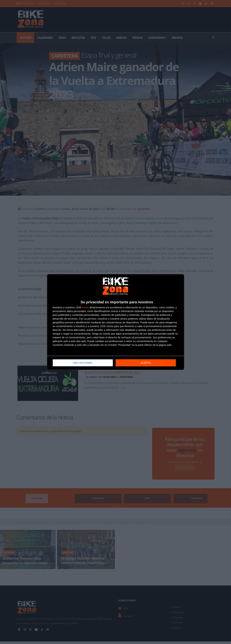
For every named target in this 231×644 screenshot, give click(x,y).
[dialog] (116, 322)
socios (85, 307)
